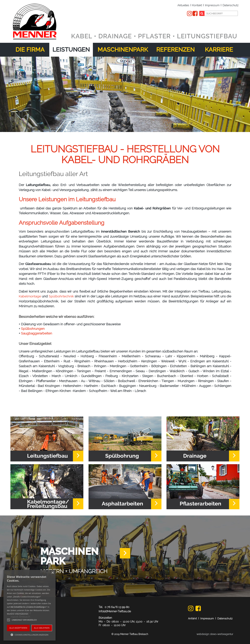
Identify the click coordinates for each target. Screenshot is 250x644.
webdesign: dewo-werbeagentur (215, 634)
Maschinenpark (123, 50)
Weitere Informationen (18, 614)
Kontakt (197, 5)
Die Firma (30, 50)
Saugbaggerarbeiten (37, 333)
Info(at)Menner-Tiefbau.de (115, 611)
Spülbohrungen (33, 329)
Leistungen (71, 50)
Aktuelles (183, 5)
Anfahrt (192, 619)
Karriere (219, 50)
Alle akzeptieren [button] (18, 628)
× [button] (53, 573)
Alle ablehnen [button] (42, 628)
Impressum (212, 5)
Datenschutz (231, 5)
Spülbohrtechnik (61, 296)
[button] (30, 634)
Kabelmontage (30, 296)
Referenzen (175, 50)
